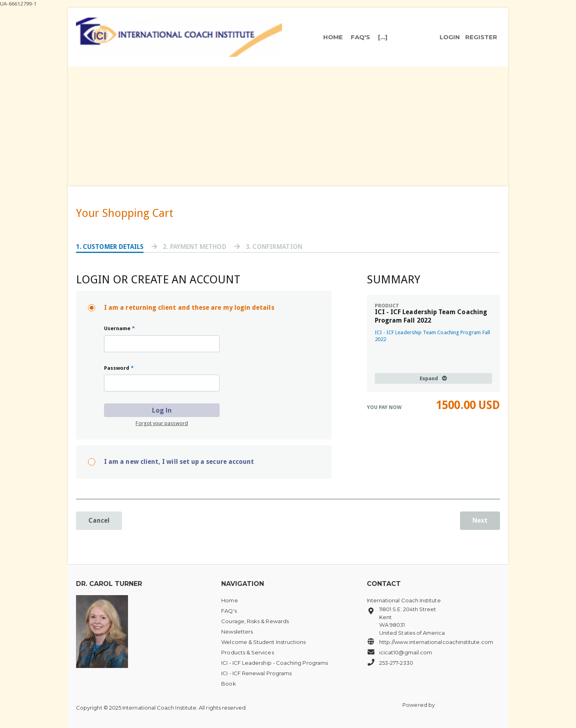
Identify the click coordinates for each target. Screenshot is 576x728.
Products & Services (247, 652)
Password (119, 368)
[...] (383, 37)
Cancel (99, 520)
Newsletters (237, 632)
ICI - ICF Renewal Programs (256, 673)
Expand (433, 378)
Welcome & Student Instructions (263, 642)
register (481, 37)
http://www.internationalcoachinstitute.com (430, 642)
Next (480, 520)
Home (333, 37)
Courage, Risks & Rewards (255, 621)
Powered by (419, 705)
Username (119, 328)
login (450, 37)
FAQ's (360, 37)
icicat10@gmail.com (399, 652)
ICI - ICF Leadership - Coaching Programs (275, 663)
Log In (162, 410)
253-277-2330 (390, 662)
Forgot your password (162, 423)
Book (228, 684)
